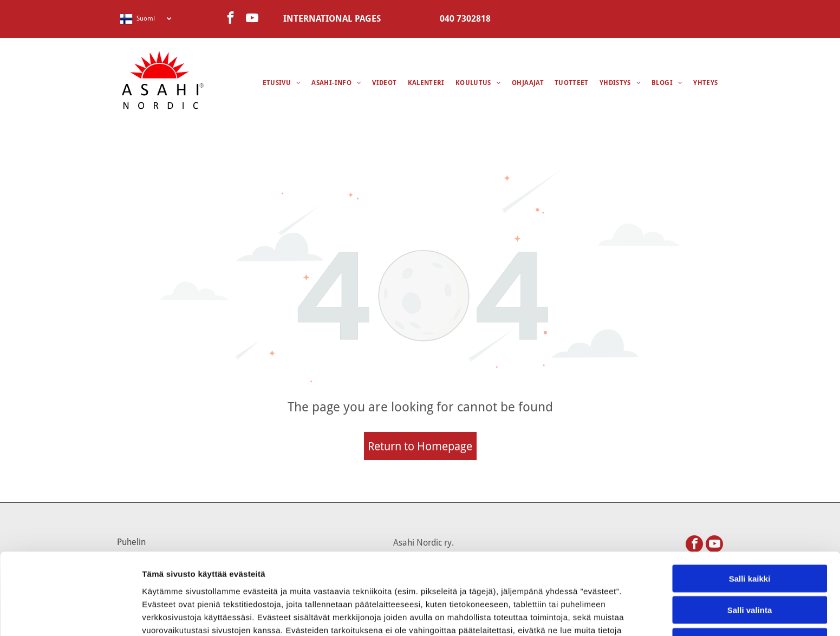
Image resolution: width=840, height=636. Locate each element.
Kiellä (750, 565)
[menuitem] (282, 83)
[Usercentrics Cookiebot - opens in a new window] (70, 615)
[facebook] (230, 19)
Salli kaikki (750, 502)
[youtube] (252, 19)
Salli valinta (750, 534)
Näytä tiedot (579, 615)
